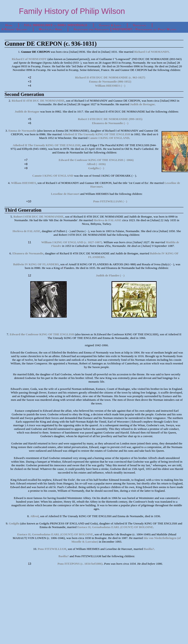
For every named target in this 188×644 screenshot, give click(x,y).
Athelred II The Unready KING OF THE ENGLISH (96, 134)
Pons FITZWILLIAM (52, 549)
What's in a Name (51, 29)
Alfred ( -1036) (96, 164)
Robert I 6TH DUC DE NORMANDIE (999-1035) (110, 119)
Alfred (34, 516)
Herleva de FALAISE (107, 220)
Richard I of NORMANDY (152, 52)
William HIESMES (23, 183)
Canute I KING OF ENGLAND (109, 138)
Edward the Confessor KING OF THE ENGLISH (42, 334)
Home (9, 25)
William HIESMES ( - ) (110, 86)
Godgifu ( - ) (96, 168)
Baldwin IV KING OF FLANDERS (36, 264)
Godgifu (14, 523)
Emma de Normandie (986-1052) (110, 81)
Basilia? (149, 549)
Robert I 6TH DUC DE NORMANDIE (38, 217)
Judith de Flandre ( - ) (110, 275)
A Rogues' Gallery (14, 29)
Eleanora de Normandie (28, 253)
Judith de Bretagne (142, 104)
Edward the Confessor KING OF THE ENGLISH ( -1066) (96, 160)
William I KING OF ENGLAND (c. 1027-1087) (72, 242)
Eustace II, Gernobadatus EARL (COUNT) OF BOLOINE (115, 527)
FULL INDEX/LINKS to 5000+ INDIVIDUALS (56, 25)
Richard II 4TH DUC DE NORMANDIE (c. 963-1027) (110, 77)
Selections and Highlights (91, 29)
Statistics (140, 25)
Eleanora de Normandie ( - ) (110, 123)
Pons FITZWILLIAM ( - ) (110, 201)
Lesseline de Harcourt (65, 194)
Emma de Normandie (22, 131)
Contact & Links (110, 25)
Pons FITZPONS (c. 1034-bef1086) (80, 564)
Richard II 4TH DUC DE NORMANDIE (38, 101)
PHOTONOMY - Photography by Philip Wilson (144, 29)
